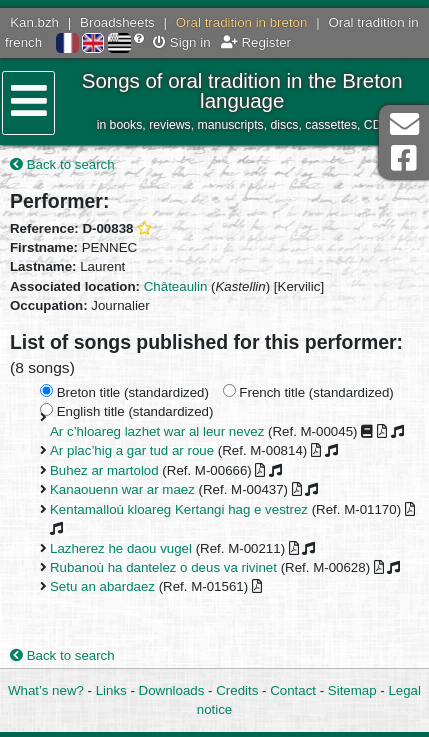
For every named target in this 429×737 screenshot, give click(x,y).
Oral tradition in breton (242, 22)
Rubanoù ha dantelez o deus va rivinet (163, 567)
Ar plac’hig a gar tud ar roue (132, 450)
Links (111, 690)
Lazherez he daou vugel (121, 548)
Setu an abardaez (102, 586)
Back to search (62, 164)
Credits (237, 690)
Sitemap (352, 690)
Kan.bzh (34, 22)
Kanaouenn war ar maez (122, 489)
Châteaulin (176, 286)
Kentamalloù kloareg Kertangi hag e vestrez (179, 509)
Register (256, 42)
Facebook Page (404, 158)
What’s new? (46, 690)
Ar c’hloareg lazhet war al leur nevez (157, 431)
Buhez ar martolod (104, 470)
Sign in (181, 42)
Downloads (172, 690)
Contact (293, 690)
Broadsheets (117, 22)
